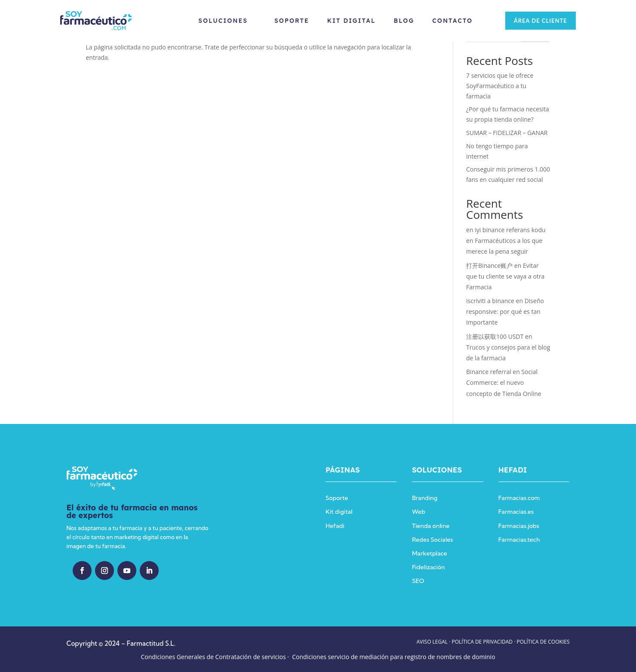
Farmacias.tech (519, 540)
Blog (402, 21)
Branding (425, 498)
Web (419, 512)
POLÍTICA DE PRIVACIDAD (482, 642)
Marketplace (430, 553)
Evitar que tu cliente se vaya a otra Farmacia (505, 276)
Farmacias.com (519, 498)
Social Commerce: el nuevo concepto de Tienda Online (504, 382)
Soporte (290, 21)
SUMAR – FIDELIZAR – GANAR (507, 133)
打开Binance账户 (489, 265)
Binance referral (489, 372)
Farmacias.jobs (519, 526)
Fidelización (429, 567)
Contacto (451, 21)
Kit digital (339, 512)
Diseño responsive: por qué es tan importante (505, 311)
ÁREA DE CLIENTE (537, 21)
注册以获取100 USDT (495, 336)
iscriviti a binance (490, 301)
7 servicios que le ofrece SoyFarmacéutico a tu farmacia (500, 86)
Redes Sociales (432, 540)
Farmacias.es (516, 512)
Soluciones (221, 21)
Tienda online (431, 526)
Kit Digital (349, 21)
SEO (418, 581)
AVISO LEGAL (432, 642)
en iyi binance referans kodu (506, 230)
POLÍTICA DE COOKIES (543, 642)
